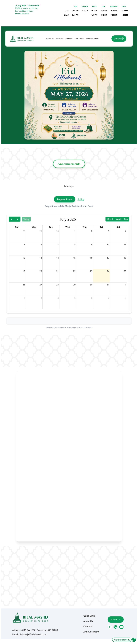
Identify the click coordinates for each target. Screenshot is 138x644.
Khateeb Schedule (22, 14)
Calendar (69, 64)
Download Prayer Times (24, 11)
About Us (51, 64)
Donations (78, 64)
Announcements (69, 178)
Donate (113, 64)
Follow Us (112, 595)
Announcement (122, 640)
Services (60, 64)
